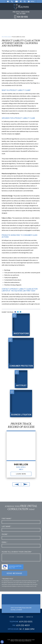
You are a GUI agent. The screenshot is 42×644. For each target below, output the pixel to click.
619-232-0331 (26, 622)
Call (12, 1)
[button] (17, 484)
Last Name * (6, 590)
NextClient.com (28, 641)
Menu (33, 1)
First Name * (7, 582)
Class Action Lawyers (7, 37)
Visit (21, 1)
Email (17, 1)
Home (8, 1)
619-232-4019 (23, 625)
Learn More (21, 474)
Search (25, 1)
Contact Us (29, 617)
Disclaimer (20, 617)
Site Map (12, 617)
